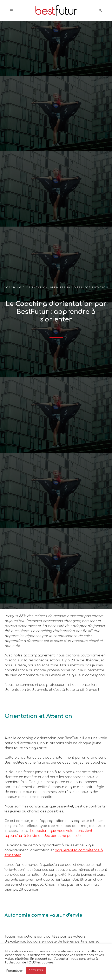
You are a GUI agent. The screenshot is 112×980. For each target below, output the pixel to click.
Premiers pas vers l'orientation (79, 288)
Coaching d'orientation (26, 288)
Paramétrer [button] (15, 971)
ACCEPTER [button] (36, 970)
